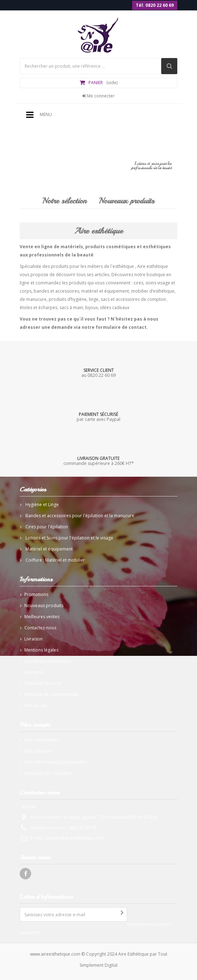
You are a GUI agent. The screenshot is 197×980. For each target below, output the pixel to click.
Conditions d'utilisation (48, 661)
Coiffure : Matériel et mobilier (55, 560)
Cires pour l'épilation (46, 527)
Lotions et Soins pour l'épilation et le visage (69, 538)
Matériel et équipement (49, 549)
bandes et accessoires (56, 291)
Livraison (33, 639)
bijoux (92, 308)
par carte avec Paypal (98, 417)
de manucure (33, 299)
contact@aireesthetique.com (75, 838)
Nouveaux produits (127, 201)
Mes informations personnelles (56, 762)
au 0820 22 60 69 (98, 373)
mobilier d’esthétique (153, 291)
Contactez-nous (40, 628)
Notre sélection (64, 201)
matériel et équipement (105, 291)
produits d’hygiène (68, 299)
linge (94, 299)
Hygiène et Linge (42, 505)
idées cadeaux (115, 308)
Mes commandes (42, 740)
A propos (34, 672)
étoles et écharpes (39, 308)
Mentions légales (41, 650)
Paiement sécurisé (43, 683)
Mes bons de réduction (48, 773)
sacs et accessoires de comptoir (133, 299)
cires (138, 283)
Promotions (36, 594)
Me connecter (98, 96)
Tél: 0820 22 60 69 (155, 5)
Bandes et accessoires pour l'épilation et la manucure (79, 516)
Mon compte (35, 725)
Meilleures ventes (42, 617)
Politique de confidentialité (52, 694)
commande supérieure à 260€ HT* (98, 461)
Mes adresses (38, 751)
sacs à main (71, 308)
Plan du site (36, 705)
